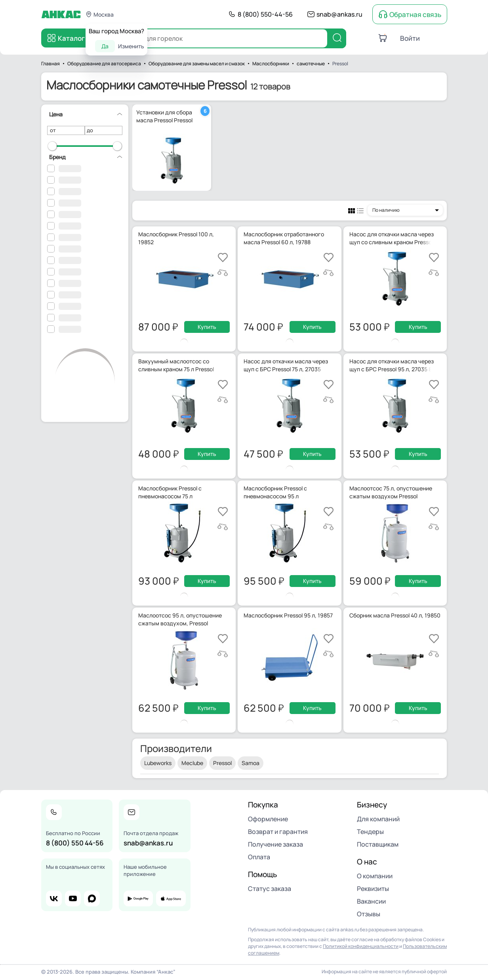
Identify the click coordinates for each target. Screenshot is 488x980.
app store (171, 898)
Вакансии (371, 901)
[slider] (52, 146)
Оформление (268, 819)
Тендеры (370, 832)
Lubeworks (158, 763)
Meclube (192, 763)
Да (105, 46)
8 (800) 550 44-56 (75, 843)
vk (54, 898)
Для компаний (378, 819)
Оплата (259, 857)
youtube (73, 898)
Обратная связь (415, 14)
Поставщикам (378, 844)
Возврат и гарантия (278, 832)
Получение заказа (275, 844)
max (92, 898)
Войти (410, 38)
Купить (207, 327)
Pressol (222, 763)
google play (138, 898)
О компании (375, 876)
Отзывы (369, 914)
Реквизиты (373, 889)
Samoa (251, 763)
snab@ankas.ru (339, 14)
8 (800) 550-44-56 (265, 14)
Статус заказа (270, 889)
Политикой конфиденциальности (361, 946)
